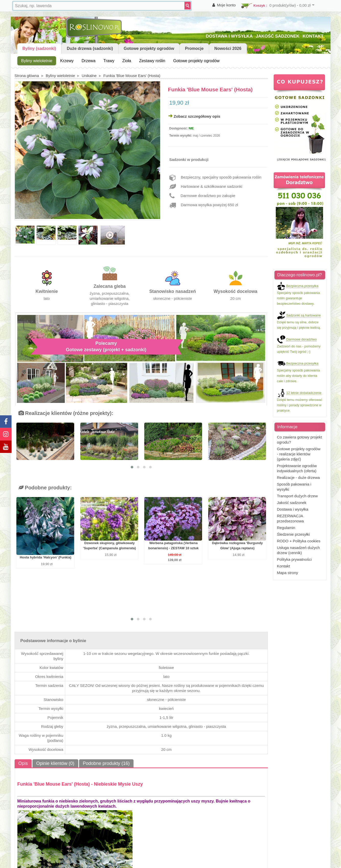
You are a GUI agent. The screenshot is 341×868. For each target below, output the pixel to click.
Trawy (109, 61)
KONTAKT (313, 36)
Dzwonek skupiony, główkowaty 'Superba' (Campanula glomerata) (109, 546)
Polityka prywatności (294, 559)
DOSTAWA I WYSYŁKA (229, 36)
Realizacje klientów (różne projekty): (66, 413)
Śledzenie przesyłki (293, 534)
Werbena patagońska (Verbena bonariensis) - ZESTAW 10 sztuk (174, 546)
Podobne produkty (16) (106, 763)
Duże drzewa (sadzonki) (90, 48)
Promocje (194, 48)
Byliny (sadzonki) (39, 48)
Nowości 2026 (228, 48)
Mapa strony (288, 573)
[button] (132, 467)
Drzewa (89, 61)
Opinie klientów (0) (55, 763)
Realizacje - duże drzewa (299, 477)
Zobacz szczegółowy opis (197, 116)
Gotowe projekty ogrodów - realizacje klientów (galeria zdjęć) (299, 454)
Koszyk (259, 6)
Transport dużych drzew (298, 496)
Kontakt (284, 566)
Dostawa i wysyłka (293, 509)
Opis (23, 763)
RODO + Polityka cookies (299, 541)
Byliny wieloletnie (37, 61)
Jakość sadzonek (292, 503)
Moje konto (226, 5)
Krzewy (67, 61)
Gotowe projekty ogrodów (149, 48)
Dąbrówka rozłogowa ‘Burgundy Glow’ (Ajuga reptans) (238, 546)
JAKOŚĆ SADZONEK (278, 36)
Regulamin (286, 528)
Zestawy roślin (152, 61)
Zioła (127, 61)
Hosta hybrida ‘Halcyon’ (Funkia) (46, 557)
